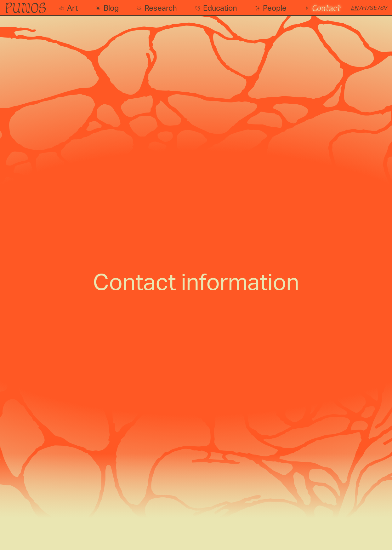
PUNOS (26, 8)
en (355, 8)
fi (364, 8)
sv (384, 8)
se (373, 8)
